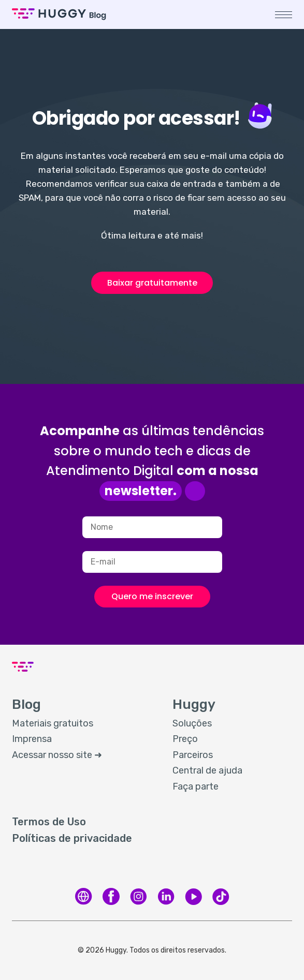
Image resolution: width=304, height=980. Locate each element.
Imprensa (32, 739)
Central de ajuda (207, 770)
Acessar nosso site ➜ (57, 755)
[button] (284, 15)
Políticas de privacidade (72, 838)
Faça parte (196, 786)
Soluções (192, 723)
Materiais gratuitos (53, 723)
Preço (185, 739)
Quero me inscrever (152, 596)
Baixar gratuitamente (152, 283)
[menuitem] (82, 724)
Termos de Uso (49, 822)
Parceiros (193, 755)
